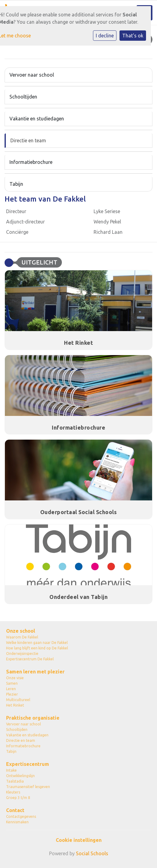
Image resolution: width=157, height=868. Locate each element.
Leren (11, 689)
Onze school (21, 631)
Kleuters (13, 792)
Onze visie (15, 678)
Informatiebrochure (31, 162)
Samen (12, 683)
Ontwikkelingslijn (20, 776)
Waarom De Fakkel (22, 637)
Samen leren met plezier (35, 672)
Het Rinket (15, 705)
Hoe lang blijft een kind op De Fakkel (37, 648)
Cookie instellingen (79, 840)
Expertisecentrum (28, 764)
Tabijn (16, 184)
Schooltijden (23, 97)
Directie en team (28, 140)
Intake (11, 770)
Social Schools (92, 853)
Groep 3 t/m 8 (18, 798)
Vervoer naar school (32, 75)
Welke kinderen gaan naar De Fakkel (37, 643)
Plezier (12, 694)
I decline (105, 36)
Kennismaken (17, 822)
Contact (15, 810)
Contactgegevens (21, 816)
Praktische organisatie (33, 718)
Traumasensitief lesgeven (28, 787)
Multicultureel (18, 700)
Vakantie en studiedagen (37, 119)
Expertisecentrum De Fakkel (30, 659)
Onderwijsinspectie (22, 654)
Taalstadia (15, 781)
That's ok (133, 36)
